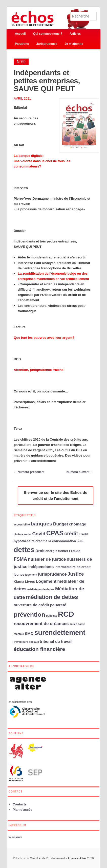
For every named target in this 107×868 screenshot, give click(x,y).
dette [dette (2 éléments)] (80, 541)
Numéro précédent (29, 472)
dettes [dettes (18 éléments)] (24, 550)
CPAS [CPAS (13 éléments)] (55, 533)
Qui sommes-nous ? (48, 34)
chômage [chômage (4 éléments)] (77, 524)
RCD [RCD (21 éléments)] (66, 614)
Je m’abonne (74, 44)
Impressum (15, 837)
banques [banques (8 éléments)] (41, 524)
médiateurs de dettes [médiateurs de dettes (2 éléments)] (41, 589)
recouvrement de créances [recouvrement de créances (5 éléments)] (41, 624)
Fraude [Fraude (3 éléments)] (75, 551)
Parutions (22, 44)
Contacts (20, 804)
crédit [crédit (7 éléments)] (71, 534)
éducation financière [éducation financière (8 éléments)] (39, 649)
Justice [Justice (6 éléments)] (76, 574)
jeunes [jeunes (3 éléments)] (19, 574)
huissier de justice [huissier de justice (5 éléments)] (47, 559)
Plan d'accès (23, 810)
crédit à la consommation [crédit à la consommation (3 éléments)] (56, 541)
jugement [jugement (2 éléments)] (31, 575)
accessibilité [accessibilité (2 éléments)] (22, 524)
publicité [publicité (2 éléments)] (52, 616)
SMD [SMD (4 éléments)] (29, 634)
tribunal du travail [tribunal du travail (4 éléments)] (56, 641)
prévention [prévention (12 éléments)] (29, 615)
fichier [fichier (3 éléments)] (63, 551)
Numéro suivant (80, 472)
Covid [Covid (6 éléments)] (39, 534)
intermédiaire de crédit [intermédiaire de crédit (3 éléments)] (73, 567)
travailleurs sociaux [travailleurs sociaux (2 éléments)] (26, 642)
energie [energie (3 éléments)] (51, 551)
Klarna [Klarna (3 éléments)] (19, 582)
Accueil (20, 34)
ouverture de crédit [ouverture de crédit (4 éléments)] (31, 605)
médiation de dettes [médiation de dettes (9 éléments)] (52, 597)
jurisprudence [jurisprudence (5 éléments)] (52, 574)
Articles (75, 34)
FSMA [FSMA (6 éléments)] (20, 559)
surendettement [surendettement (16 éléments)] (60, 633)
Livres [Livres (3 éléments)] (30, 582)
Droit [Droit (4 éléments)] (40, 551)
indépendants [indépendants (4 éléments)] (41, 567)
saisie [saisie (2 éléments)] (73, 624)
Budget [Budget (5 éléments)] (61, 524)
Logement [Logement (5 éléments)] (46, 581)
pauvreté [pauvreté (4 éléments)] (58, 605)
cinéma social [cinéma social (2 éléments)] (23, 534)
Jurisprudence (47, 44)
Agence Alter (77, 858)
